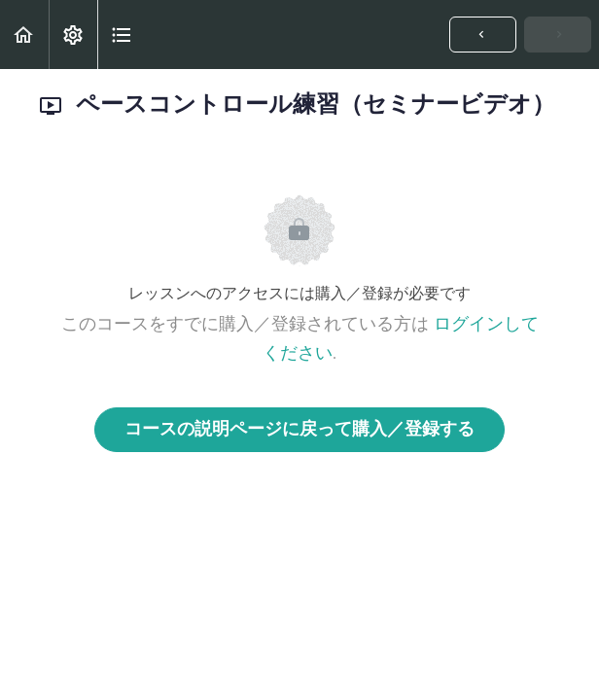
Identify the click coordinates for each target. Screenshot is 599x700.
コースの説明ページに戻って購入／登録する (299, 430)
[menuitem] (73, 35)
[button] (24, 35)
